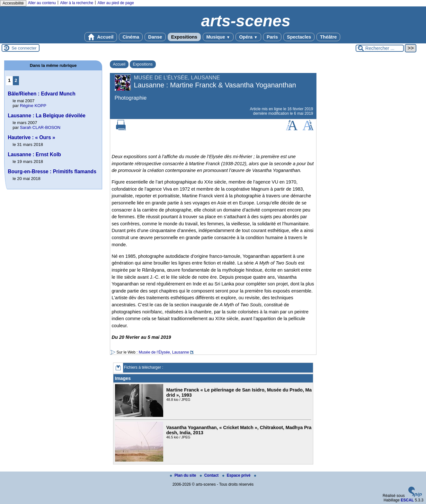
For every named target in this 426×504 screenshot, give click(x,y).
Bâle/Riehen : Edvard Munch (42, 94)
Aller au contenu (42, 3)
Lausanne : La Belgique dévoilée (47, 116)
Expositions (184, 37)
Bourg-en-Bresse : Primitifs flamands (52, 171)
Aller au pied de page (115, 3)
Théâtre (328, 37)
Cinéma (131, 37)
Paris (272, 37)
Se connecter (24, 48)
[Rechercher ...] (380, 48)
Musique (218, 37)
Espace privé (237, 475)
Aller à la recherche (77, 3)
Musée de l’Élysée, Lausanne (164, 352)
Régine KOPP (33, 106)
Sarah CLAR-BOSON (40, 127)
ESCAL (407, 500)
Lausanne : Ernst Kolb (34, 154)
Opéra (248, 37)
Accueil (101, 37)
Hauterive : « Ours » (31, 137)
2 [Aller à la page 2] (16, 80)
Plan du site (184, 475)
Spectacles (299, 37)
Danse (155, 37)
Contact (210, 475)
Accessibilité (13, 3)
